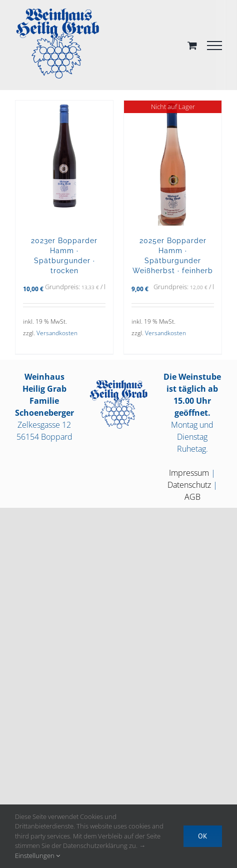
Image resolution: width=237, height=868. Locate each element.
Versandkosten (57, 333)
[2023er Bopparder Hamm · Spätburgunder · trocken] (64, 163)
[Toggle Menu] (214, 46)
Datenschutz (189, 485)
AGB (192, 497)
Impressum (189, 473)
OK (203, 836)
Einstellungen (37, 855)
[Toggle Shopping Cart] (192, 45)
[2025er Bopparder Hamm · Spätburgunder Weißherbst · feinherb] (173, 163)
